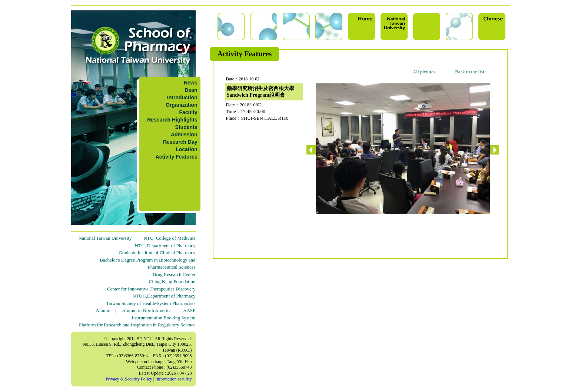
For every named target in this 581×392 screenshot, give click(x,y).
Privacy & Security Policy (129, 379)
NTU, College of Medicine (169, 238)
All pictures (424, 72)
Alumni (103, 310)
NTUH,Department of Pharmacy (164, 296)
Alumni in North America (147, 310)
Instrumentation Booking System (164, 318)
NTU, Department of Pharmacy (165, 245)
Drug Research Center (174, 274)
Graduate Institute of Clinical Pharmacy (157, 253)
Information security (173, 379)
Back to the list (469, 72)
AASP (189, 310)
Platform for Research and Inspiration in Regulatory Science (137, 325)
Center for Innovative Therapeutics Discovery (151, 289)
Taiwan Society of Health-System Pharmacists (151, 303)
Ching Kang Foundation (172, 281)
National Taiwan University (105, 238)
